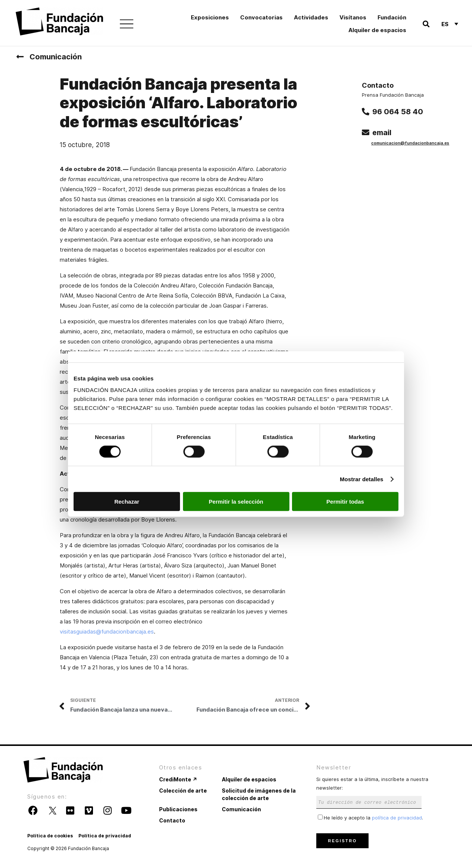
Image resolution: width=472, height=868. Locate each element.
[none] (450, 24)
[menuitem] (450, 24)
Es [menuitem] (445, 24)
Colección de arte (183, 791)
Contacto (172, 820)
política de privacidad (397, 818)
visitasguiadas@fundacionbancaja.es (107, 631)
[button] (426, 24)
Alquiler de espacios (377, 30)
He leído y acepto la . (370, 818)
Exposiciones (210, 17)
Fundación (392, 17)
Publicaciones (178, 809)
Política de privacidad (105, 836)
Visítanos (353, 17)
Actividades (311, 17)
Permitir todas (345, 502)
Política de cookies (50, 836)
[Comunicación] (20, 57)
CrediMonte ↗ (178, 779)
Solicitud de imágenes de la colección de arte (259, 794)
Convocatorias (261, 17)
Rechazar (127, 502)
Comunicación (56, 57)
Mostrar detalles (362, 479)
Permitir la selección (236, 502)
